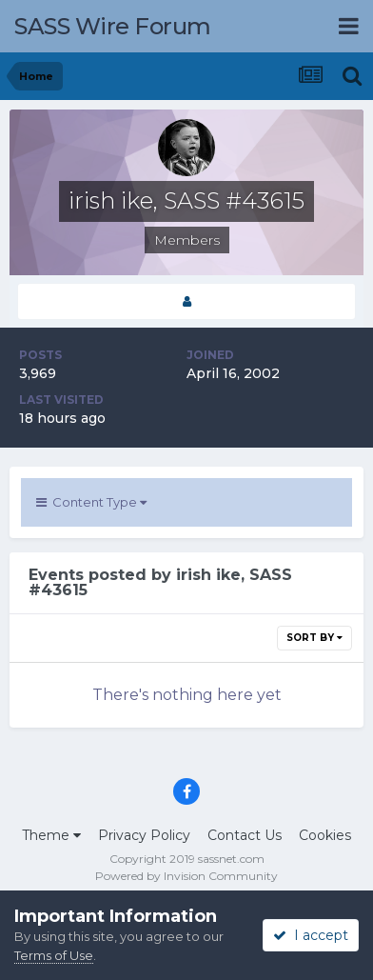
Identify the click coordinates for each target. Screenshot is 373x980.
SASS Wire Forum (113, 26)
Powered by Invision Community (186, 876)
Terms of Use (54, 955)
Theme (51, 835)
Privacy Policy (144, 835)
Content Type (91, 502)
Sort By (314, 638)
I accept (311, 935)
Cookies (325, 835)
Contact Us (245, 835)
